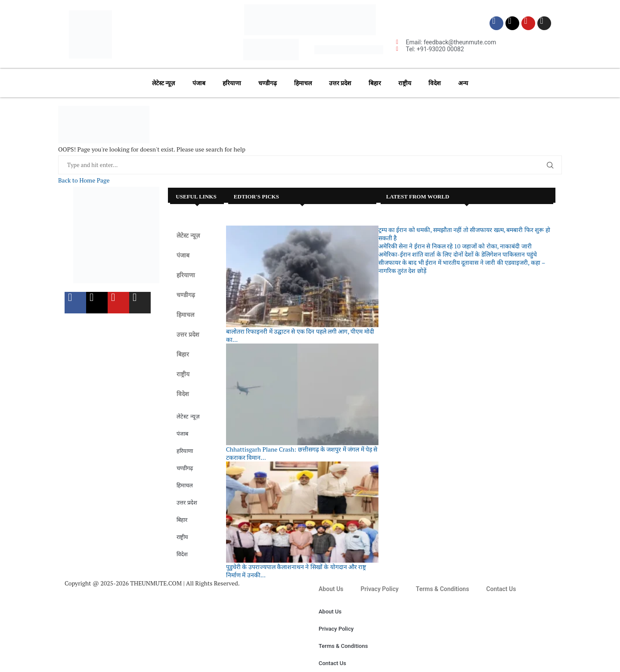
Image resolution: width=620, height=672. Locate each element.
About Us (331, 589)
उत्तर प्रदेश (340, 83)
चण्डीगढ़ (268, 83)
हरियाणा (232, 83)
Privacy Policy (380, 589)
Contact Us (501, 589)
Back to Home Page (84, 180)
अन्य (463, 83)
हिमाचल (303, 83)
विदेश (435, 83)
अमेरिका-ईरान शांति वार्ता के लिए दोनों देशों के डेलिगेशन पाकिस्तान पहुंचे (458, 254)
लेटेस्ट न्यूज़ (163, 83)
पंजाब (199, 83)
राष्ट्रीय (405, 83)
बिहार (375, 83)
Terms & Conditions (443, 589)
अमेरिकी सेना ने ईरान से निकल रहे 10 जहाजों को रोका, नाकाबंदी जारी (455, 246)
